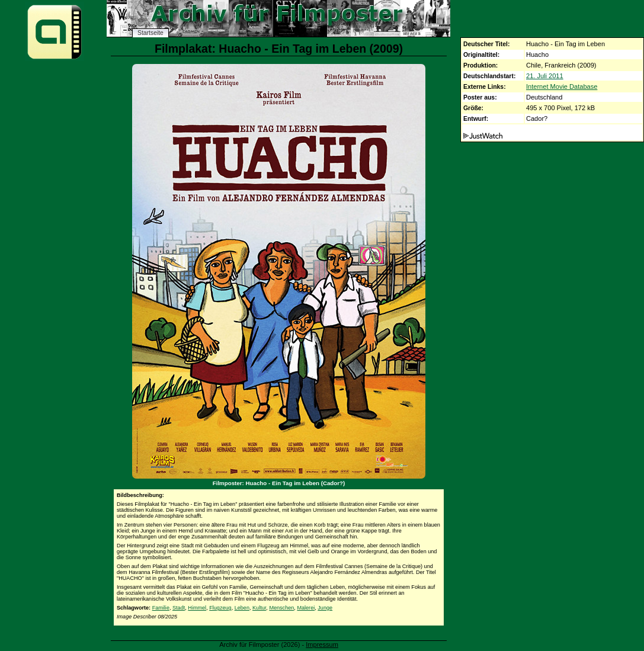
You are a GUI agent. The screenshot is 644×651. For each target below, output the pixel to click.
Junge (325, 608)
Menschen (281, 608)
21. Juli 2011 (545, 76)
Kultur (259, 608)
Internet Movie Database (562, 86)
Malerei (306, 608)
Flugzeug (220, 608)
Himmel (197, 608)
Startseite (150, 33)
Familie (161, 608)
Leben (242, 608)
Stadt (179, 608)
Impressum (322, 644)
